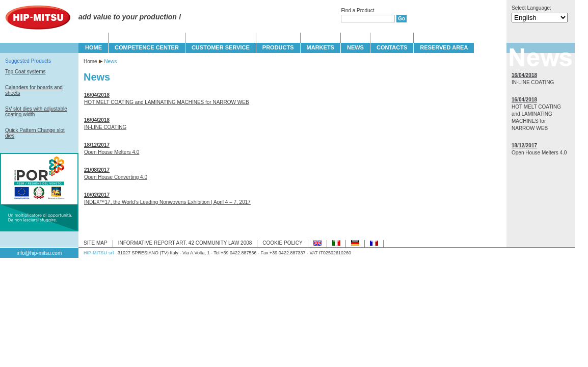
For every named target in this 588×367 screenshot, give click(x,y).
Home (90, 61)
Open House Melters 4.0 (112, 152)
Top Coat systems (25, 72)
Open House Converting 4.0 (116, 177)
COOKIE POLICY (282, 243)
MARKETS (320, 47)
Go (402, 19)
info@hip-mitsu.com (39, 253)
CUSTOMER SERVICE (221, 47)
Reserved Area (444, 47)
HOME (93, 47)
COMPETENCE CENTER (147, 47)
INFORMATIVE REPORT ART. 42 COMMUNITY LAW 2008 (185, 243)
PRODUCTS (278, 47)
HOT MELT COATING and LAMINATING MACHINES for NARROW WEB (167, 102)
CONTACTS (392, 47)
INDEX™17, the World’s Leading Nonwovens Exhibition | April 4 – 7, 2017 (167, 202)
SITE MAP (96, 243)
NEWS (355, 47)
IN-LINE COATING (105, 127)
